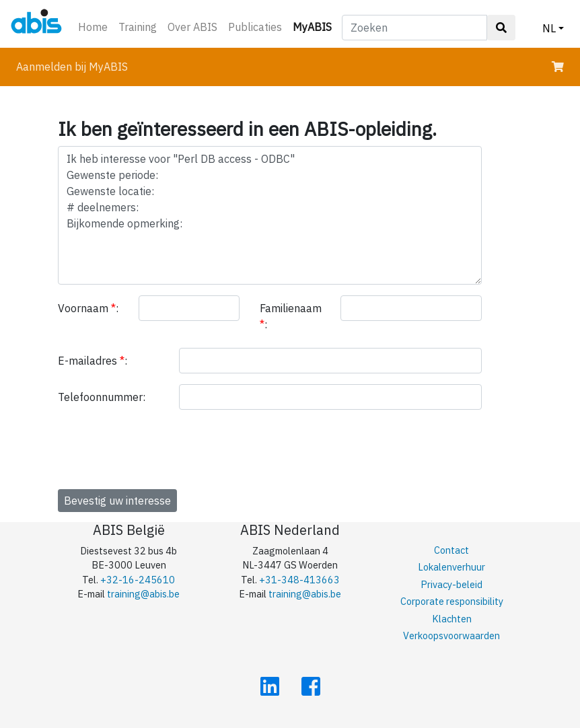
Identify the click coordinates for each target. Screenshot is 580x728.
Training (138, 27)
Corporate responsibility (452, 601)
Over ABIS (192, 27)
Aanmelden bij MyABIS (72, 67)
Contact (451, 550)
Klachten (452, 619)
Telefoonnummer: (102, 397)
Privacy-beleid (451, 584)
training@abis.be (143, 594)
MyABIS (315, 26)
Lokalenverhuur (451, 567)
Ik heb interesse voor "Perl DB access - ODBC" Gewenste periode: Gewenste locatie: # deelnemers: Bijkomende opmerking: (270, 215)
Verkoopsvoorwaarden (451, 635)
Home (93, 27)
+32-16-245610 (138, 580)
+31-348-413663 (299, 580)
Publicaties (255, 27)
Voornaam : (88, 308)
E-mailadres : (93, 361)
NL (549, 28)
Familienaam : (291, 316)
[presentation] (160, 447)
